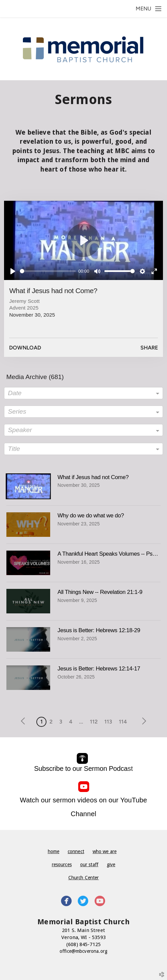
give (111, 865)
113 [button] (108, 722)
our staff (89, 865)
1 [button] (42, 722)
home (54, 851)
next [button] (143, 721)
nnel (90, 814)
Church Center (84, 878)
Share (149, 348)
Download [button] (25, 348)
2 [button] (51, 722)
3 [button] (61, 722)
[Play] (13, 271)
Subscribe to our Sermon (81, 768)
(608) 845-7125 (83, 944)
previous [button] (25, 721)
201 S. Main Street (83, 930)
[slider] (48, 271)
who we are (105, 851)
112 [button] (94, 722)
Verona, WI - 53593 (83, 937)
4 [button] (71, 722)
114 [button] (123, 722)
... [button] (81, 722)
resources (62, 865)
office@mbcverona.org (83, 951)
